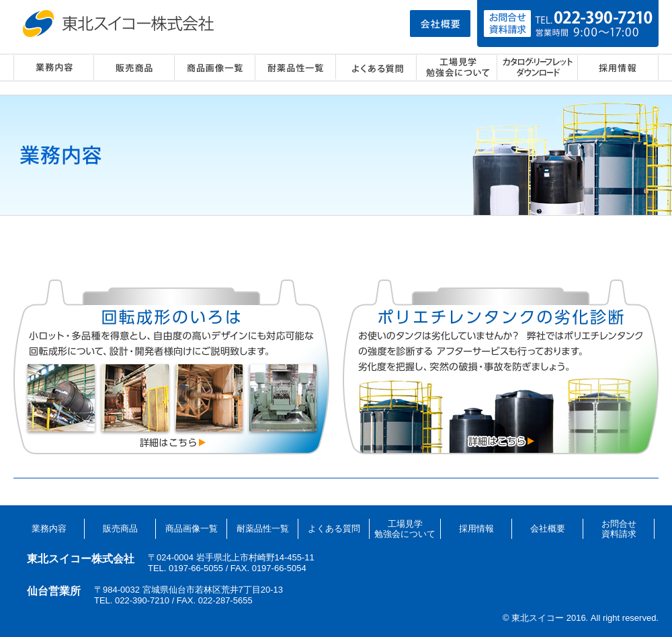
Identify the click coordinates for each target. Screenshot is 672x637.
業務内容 (54, 68)
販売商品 (134, 68)
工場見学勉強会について (405, 529)
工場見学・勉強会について (457, 68)
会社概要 (548, 528)
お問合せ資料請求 (619, 529)
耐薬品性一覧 (296, 68)
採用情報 (618, 68)
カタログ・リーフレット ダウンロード (538, 68)
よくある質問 (376, 68)
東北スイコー (121, 24)
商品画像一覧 (215, 68)
